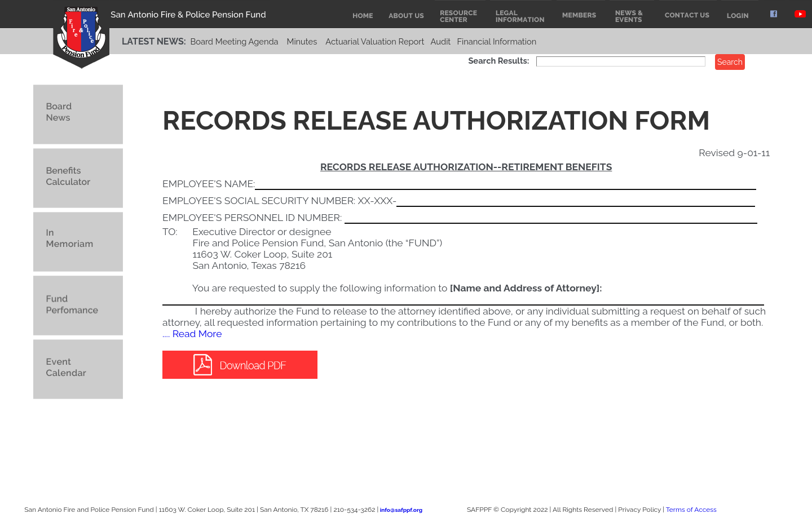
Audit (441, 41)
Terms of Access (691, 510)
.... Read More (192, 334)
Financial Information (497, 41)
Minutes (302, 41)
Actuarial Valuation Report (375, 41)
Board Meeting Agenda (234, 41)
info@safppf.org (401, 510)
